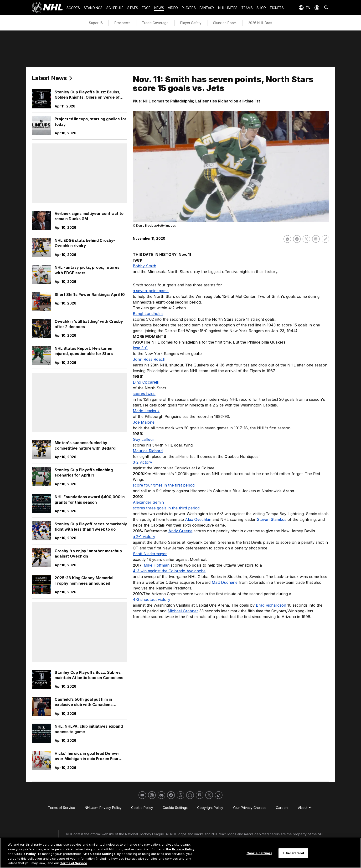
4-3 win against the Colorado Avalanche (169, 571)
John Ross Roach (149, 359)
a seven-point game (151, 291)
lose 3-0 (140, 348)
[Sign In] (317, 8)
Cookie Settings (103, 854)
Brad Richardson (271, 605)
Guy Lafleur (144, 439)
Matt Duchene (225, 582)
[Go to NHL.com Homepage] (47, 8)
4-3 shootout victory (152, 599)
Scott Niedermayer (150, 554)
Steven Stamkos (272, 519)
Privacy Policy (183, 849)
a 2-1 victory (144, 537)
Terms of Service (74, 863)
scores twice (144, 394)
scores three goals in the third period (166, 508)
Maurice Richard (148, 451)
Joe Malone (144, 422)
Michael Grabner (183, 611)
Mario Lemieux (146, 411)
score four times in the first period (164, 485)
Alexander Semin (148, 502)
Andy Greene (180, 531)
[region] (180, 853)
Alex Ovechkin (198, 519)
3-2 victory (142, 462)
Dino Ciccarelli (146, 382)
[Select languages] (304, 8)
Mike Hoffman (157, 565)
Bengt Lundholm (148, 314)
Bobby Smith (144, 266)
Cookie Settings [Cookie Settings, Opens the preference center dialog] (259, 853)
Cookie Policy (25, 854)
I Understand (294, 853)
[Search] (326, 8)
